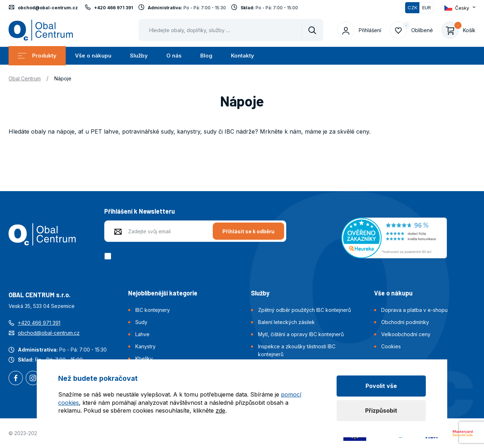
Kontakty (243, 56)
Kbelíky (144, 359)
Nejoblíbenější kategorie (163, 293)
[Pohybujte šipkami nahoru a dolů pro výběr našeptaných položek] (231, 30)
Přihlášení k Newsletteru (140, 211)
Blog (206, 56)
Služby (139, 56)
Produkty (37, 56)
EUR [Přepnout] (427, 8)
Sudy (141, 322)
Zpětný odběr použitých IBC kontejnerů (304, 310)
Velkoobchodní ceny (406, 334)
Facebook (16, 379)
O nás (174, 56)
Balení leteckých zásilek (286, 322)
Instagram (33, 379)
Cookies (391, 346)
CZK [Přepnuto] (412, 8)
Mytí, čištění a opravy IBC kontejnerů (301, 334)
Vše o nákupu (93, 56)
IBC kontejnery (153, 310)
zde (220, 410)
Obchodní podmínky (405, 322)
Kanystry (145, 346)
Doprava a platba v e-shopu (414, 310)
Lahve (142, 334)
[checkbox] (109, 256)
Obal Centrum (25, 78)
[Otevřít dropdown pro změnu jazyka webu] (460, 8)
